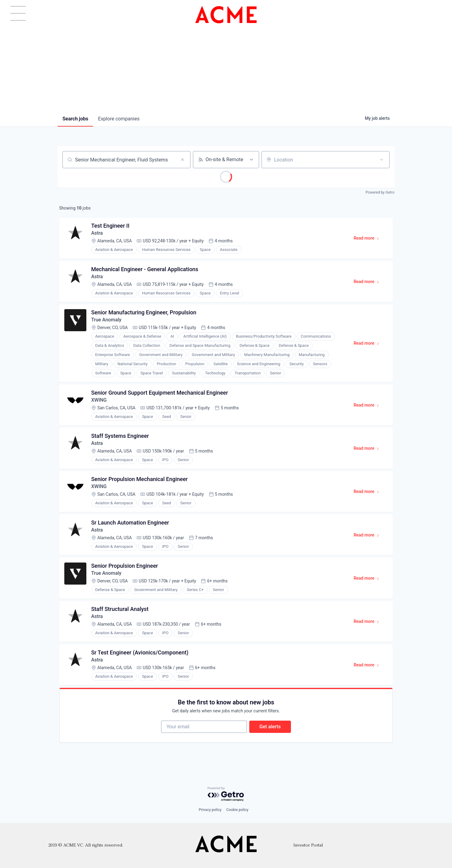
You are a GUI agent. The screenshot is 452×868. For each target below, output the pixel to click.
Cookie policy (237, 810)
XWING (99, 401)
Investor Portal (308, 845)
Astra (97, 233)
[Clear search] (183, 160)
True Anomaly (106, 320)
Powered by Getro (380, 192)
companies (119, 119)
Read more (369, 240)
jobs (75, 119)
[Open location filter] (382, 160)
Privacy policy (210, 810)
